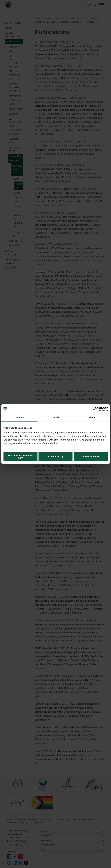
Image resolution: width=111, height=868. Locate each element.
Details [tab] (56, 417)
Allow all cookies (91, 457)
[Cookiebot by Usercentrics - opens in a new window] (95, 409)
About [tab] (92, 417)
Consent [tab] (19, 417)
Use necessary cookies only (20, 457)
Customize (56, 457)
